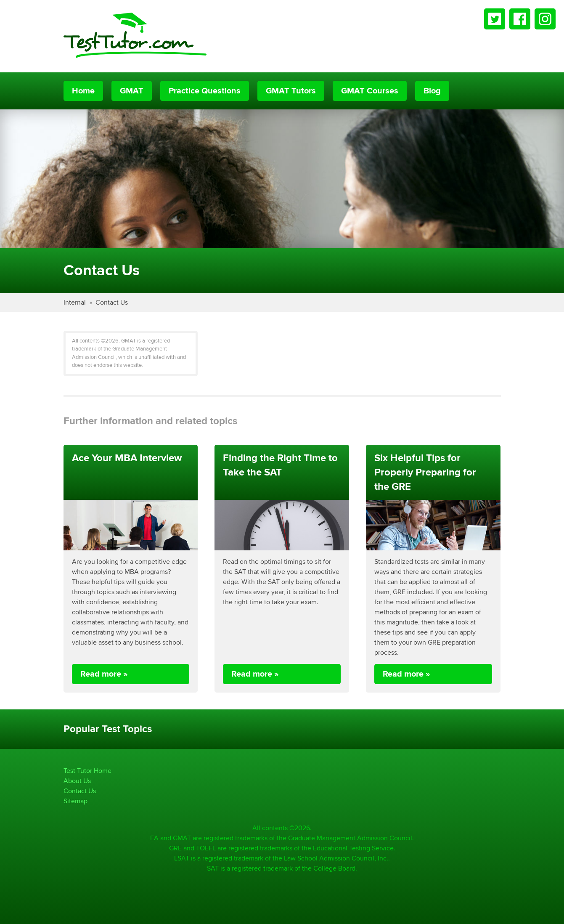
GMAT (132, 91)
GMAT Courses (370, 91)
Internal (75, 302)
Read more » (104, 674)
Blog (432, 91)
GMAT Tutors (291, 91)
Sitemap (75, 801)
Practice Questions (205, 91)
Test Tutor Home (87, 771)
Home (83, 91)
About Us (77, 781)
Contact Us (112, 302)
